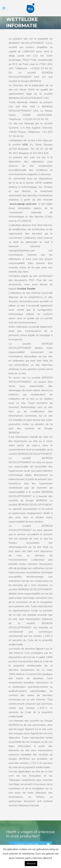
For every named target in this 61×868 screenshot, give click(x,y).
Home (10, 30)
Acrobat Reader (26, 289)
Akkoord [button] (31, 863)
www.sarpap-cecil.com (23, 204)
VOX (25, 145)
